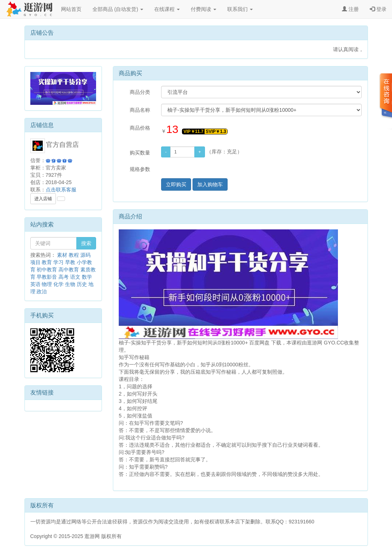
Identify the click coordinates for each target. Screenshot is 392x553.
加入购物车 (210, 184)
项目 (35, 262)
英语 (35, 284)
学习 (58, 262)
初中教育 (47, 270)
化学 (58, 284)
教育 (47, 262)
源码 (85, 255)
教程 (74, 255)
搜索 (86, 243)
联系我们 (240, 9)
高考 (64, 277)
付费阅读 (203, 9)
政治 (42, 291)
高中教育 (69, 270)
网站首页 (71, 9)
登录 (378, 9)
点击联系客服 (61, 190)
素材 (62, 255)
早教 (70, 262)
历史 (82, 284)
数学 (87, 277)
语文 (75, 277)
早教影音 (47, 277)
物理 (47, 284)
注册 (350, 9)
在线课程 (167, 9)
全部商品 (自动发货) (118, 9)
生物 (70, 284)
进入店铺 (43, 199)
